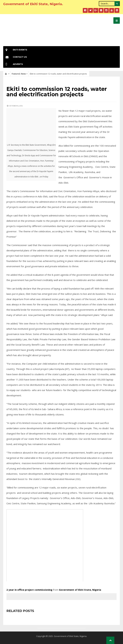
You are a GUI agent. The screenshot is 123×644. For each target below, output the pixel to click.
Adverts (13, 64)
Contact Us (15, 57)
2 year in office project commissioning (30, 590)
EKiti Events (15, 50)
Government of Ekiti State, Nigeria (80, 590)
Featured (16, 74)
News (23, 74)
